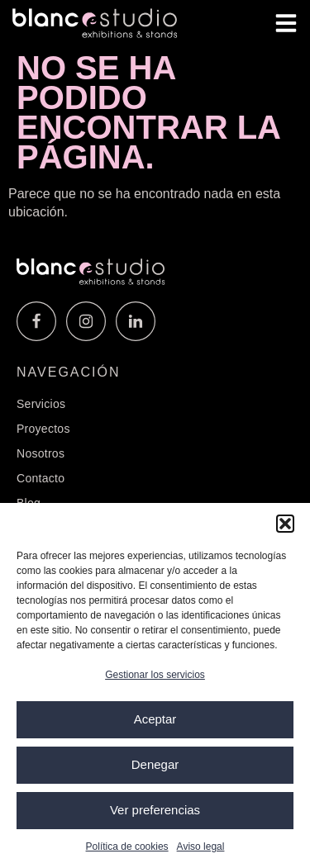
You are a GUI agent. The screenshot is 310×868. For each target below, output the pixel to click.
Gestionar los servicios (155, 675)
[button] (285, 524)
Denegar (155, 764)
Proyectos (43, 429)
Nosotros (41, 453)
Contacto (41, 478)
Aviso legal (201, 847)
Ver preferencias (155, 810)
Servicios (41, 404)
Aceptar (155, 719)
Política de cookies (127, 847)
